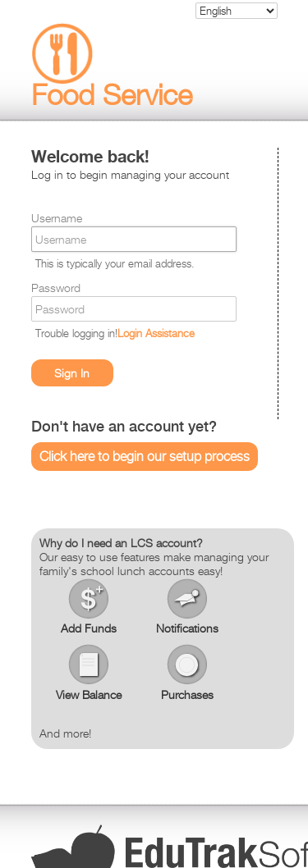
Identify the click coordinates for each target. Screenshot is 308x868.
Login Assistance (156, 333)
